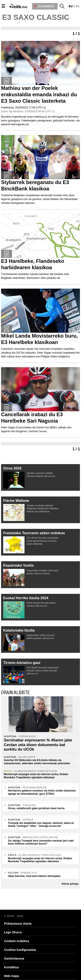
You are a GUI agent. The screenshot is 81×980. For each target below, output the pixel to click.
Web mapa (12, 976)
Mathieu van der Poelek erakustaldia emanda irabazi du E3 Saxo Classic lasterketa (39, 94)
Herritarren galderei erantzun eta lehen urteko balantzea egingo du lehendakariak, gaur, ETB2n (42, 792)
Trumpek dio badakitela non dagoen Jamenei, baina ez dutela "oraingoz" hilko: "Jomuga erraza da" (41, 825)
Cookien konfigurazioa (20, 950)
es (78, 6)
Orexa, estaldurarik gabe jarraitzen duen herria (36, 808)
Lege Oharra (13, 932)
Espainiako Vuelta (18, 565)
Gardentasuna (14, 958)
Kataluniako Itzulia (19, 630)
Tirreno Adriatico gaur (22, 663)
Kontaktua (11, 967)
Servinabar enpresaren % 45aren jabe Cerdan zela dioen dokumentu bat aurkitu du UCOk (38, 745)
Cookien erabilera (17, 941)
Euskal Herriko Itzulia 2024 (26, 598)
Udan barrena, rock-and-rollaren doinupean (34, 876)
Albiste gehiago (70, 884)
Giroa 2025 (12, 468)
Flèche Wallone (16, 501)
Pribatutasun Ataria (18, 924)
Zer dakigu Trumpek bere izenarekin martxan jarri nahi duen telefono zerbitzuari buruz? (41, 842)
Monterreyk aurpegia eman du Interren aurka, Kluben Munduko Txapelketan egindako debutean (36, 776)
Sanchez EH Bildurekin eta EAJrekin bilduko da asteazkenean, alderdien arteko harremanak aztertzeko (37, 762)
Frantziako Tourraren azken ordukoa (34, 533)
